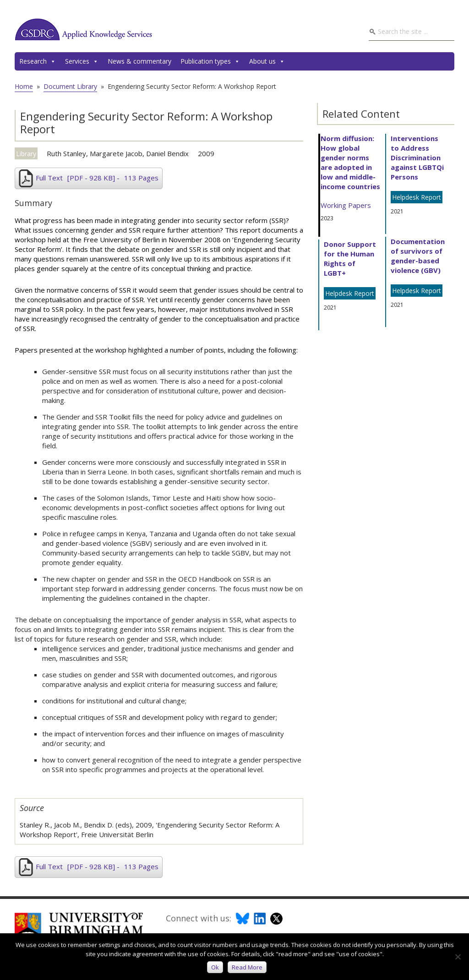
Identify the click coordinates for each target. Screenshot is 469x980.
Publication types (210, 61)
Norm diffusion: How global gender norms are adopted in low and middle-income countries (350, 162)
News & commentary (139, 61)
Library (26, 154)
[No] (458, 957)
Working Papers (346, 205)
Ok (215, 967)
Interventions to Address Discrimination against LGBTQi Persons (417, 158)
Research (38, 61)
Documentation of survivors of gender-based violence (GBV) (418, 256)
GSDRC (83, 29)
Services (82, 61)
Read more (247, 967)
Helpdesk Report (350, 293)
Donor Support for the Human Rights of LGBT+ (350, 259)
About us (267, 61)
